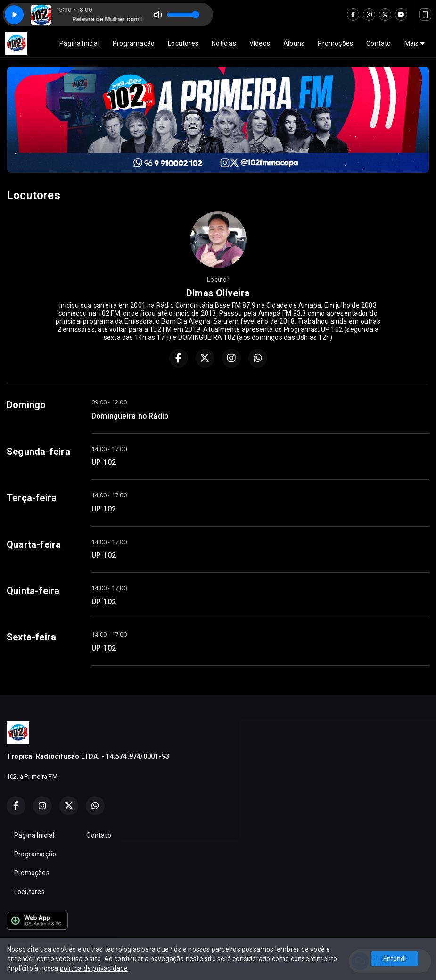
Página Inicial (79, 43)
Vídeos (260, 43)
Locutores (183, 43)
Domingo (26, 405)
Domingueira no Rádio (130, 416)
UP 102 (104, 462)
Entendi (395, 959)
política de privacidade (94, 968)
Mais (415, 43)
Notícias (224, 43)
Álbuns (294, 43)
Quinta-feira (33, 591)
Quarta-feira (34, 544)
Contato (378, 43)
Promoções (335, 43)
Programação (134, 43)
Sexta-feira (31, 637)
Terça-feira (32, 498)
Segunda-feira (38, 452)
